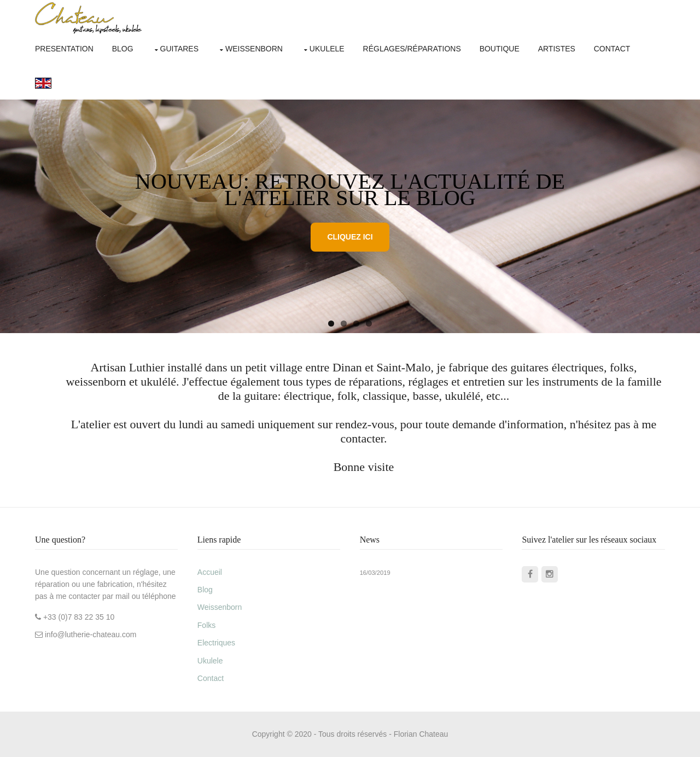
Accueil (210, 572)
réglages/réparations (412, 49)
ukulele (327, 49)
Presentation (64, 49)
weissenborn (254, 49)
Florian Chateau (421, 734)
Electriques (216, 643)
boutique (500, 49)
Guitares (180, 49)
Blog (123, 49)
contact (612, 49)
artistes (557, 49)
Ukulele (210, 661)
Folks (206, 625)
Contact (211, 678)
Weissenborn (220, 607)
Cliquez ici (350, 237)
